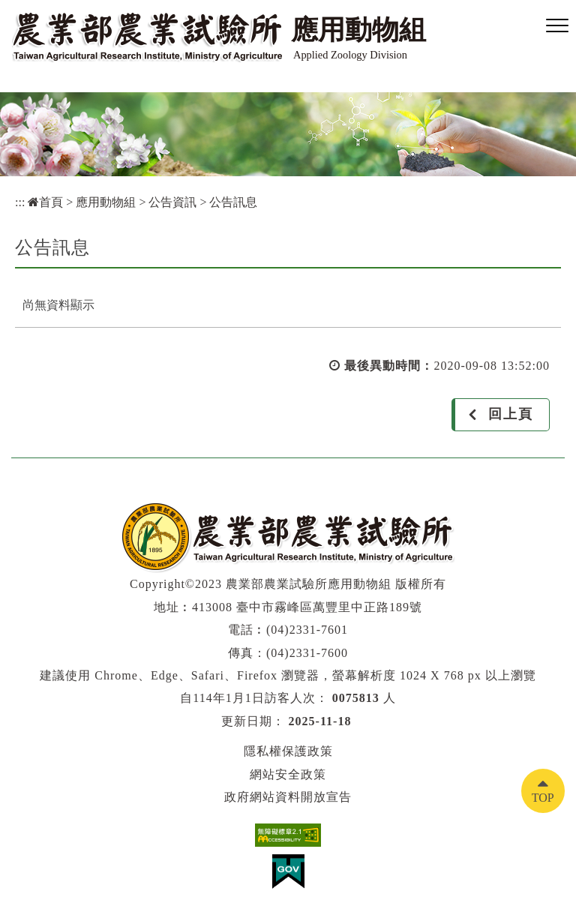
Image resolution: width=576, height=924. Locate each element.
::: (20, 202)
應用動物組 (106, 202)
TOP (543, 798)
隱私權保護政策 (288, 751)
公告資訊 (172, 202)
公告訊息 (233, 202)
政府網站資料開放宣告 (288, 797)
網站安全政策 (288, 774)
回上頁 (511, 414)
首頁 (45, 202)
